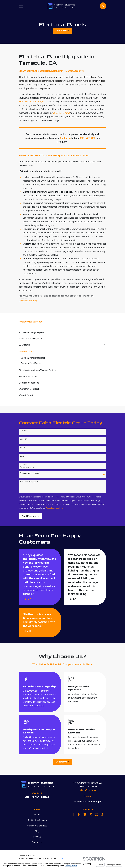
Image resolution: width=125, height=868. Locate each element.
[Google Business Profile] (85, 815)
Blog (37, 832)
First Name (24, 431)
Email (22, 457)
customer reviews (62, 113)
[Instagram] (97, 815)
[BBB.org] (102, 815)
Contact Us (37, 843)
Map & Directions (88, 791)
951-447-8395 (37, 797)
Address (23, 465)
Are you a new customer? (30, 474)
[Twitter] (91, 815)
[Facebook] (73, 815)
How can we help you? (29, 482)
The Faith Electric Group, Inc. (32, 102)
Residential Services (37, 821)
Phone (22, 448)
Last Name (24, 440)
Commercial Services (37, 827)
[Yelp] (79, 815)
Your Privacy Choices (53, 860)
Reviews (37, 837)
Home (37, 815)
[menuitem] (63, 333)
